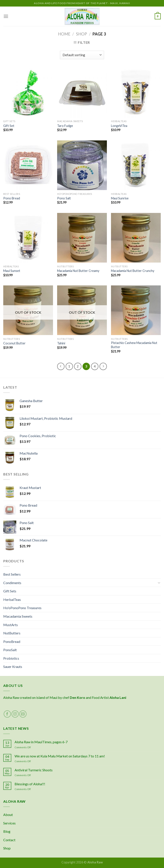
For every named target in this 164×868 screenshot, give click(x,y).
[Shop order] (82, 55)
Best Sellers (12, 574)
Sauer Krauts (13, 667)
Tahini (61, 343)
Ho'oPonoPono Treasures (22, 608)
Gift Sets (10, 591)
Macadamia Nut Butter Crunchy (133, 271)
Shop (81, 34)
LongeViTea (119, 126)
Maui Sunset (12, 271)
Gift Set (9, 126)
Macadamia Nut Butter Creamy (78, 271)
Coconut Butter (14, 343)
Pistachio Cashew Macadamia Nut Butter (134, 345)
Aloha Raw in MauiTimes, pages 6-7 (41, 742)
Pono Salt (64, 198)
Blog (7, 831)
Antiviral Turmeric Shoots (34, 770)
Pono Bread (12, 198)
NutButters (12, 633)
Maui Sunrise (120, 198)
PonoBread (12, 641)
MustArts (11, 625)
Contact (9, 840)
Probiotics (11, 658)
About (8, 815)
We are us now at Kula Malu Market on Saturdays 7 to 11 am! (60, 756)
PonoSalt (10, 650)
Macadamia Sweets (18, 616)
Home (64, 34)
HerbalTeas (12, 599)
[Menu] (6, 16)
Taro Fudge (65, 126)
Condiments (12, 583)
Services (9, 823)
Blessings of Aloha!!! (30, 784)
